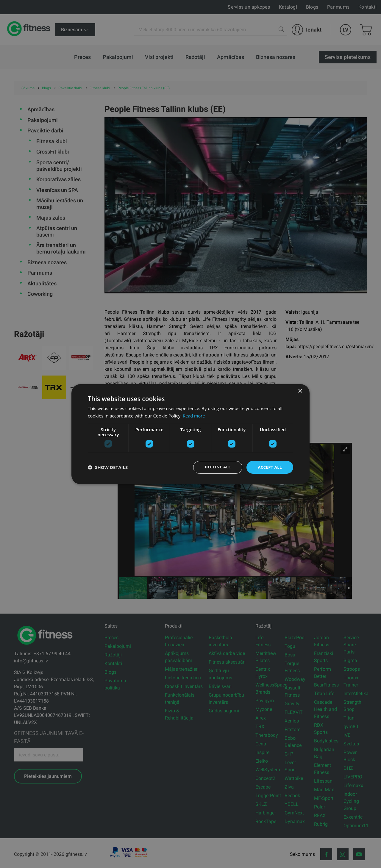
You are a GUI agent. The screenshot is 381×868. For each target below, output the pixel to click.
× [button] (300, 391)
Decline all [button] (216, 467)
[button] (108, 467)
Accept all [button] (269, 467)
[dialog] (190, 434)
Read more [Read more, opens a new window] (194, 415)
